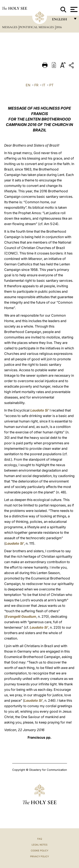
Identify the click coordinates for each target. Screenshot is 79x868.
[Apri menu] (73, 9)
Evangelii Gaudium (21, 616)
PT (51, 85)
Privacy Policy (39, 856)
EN (28, 85)
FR (36, 85)
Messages (10, 27)
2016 (59, 27)
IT (44, 85)
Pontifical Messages (37, 27)
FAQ (40, 839)
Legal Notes (39, 845)
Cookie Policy (39, 851)
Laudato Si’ (40, 410)
